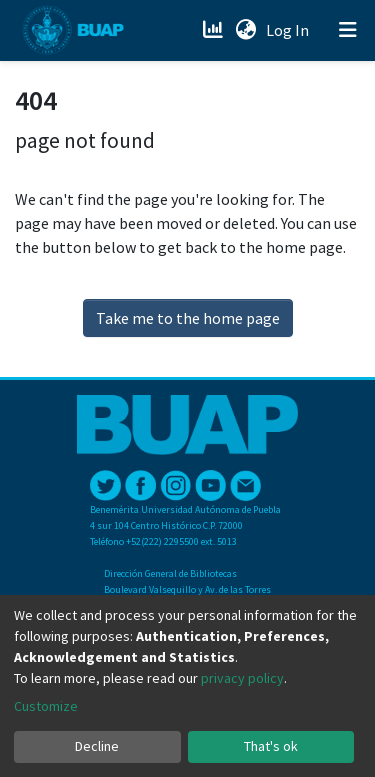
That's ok (271, 746)
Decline (97, 746)
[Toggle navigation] (348, 30)
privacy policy (242, 678)
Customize (46, 706)
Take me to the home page (188, 318)
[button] (245, 30)
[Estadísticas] (214, 30)
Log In (289, 30)
